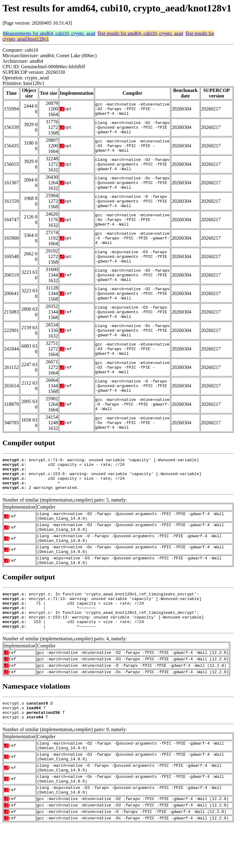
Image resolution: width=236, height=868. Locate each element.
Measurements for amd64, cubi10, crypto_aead (49, 33)
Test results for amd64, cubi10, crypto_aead (140, 33)
